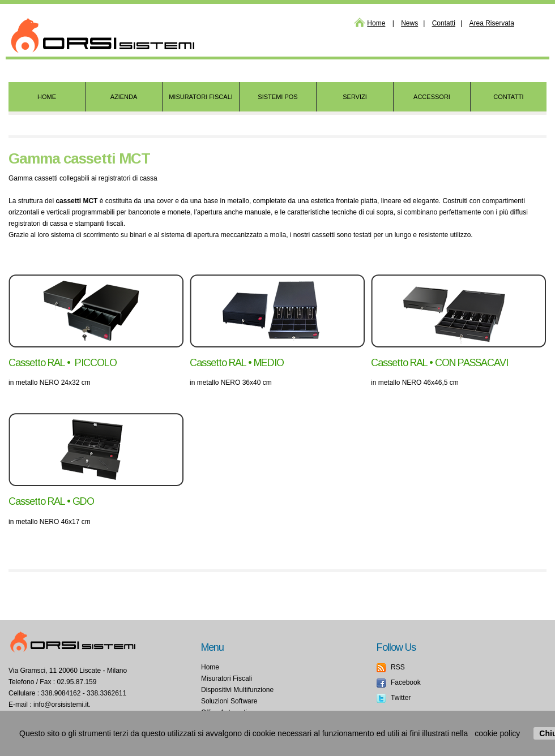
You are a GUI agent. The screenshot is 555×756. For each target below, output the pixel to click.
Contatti (444, 23)
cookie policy (497, 733)
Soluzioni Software (229, 701)
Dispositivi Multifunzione (237, 690)
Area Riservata (491, 23)
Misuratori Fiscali (227, 678)
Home (376, 23)
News (409, 23)
